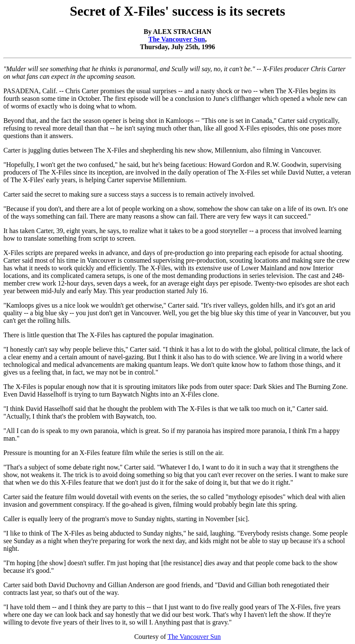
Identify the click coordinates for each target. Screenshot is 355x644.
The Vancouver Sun (177, 39)
